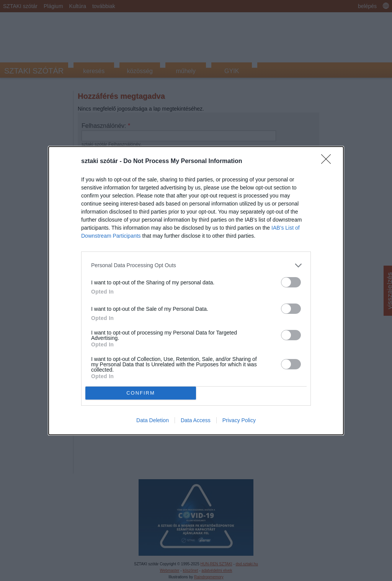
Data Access (196, 420)
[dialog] (196, 290)
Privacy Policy (239, 420)
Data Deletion (153, 420)
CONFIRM (141, 393)
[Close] (328, 161)
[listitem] (196, 265)
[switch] (291, 282)
